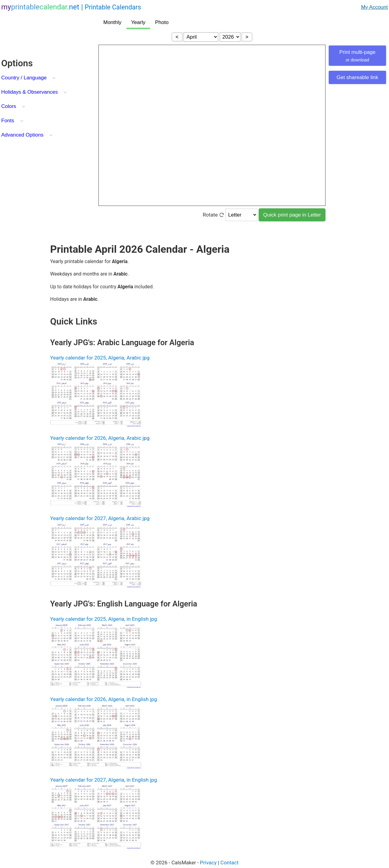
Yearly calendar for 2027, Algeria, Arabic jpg (100, 518)
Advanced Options (22, 135)
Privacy (208, 863)
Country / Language (24, 78)
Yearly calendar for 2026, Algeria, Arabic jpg (100, 438)
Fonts (8, 121)
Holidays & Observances (29, 92)
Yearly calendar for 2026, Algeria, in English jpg (104, 699)
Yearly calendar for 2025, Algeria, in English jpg (104, 619)
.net (71, 7)
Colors (9, 106)
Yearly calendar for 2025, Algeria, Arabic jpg (100, 358)
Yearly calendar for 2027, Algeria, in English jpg (104, 780)
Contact (229, 863)
